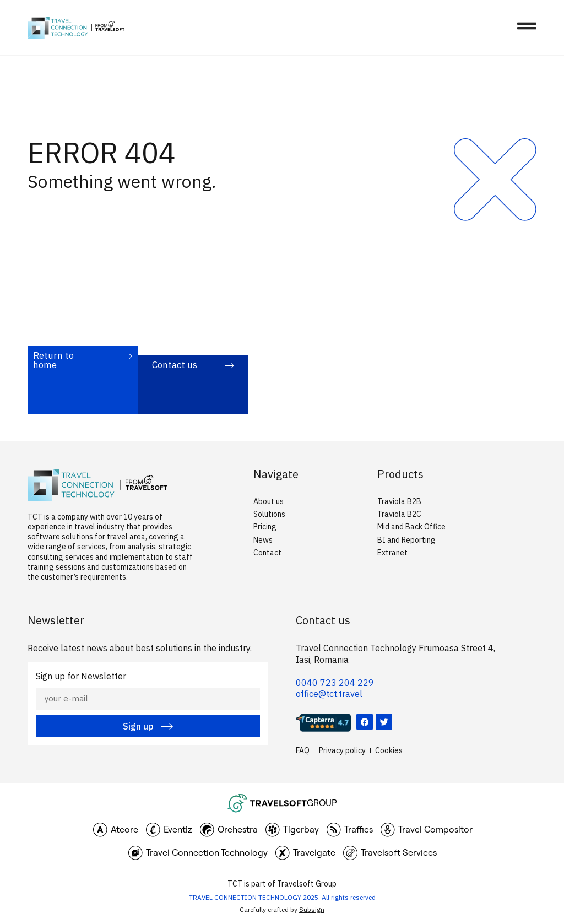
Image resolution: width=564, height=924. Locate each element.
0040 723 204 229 (335, 683)
